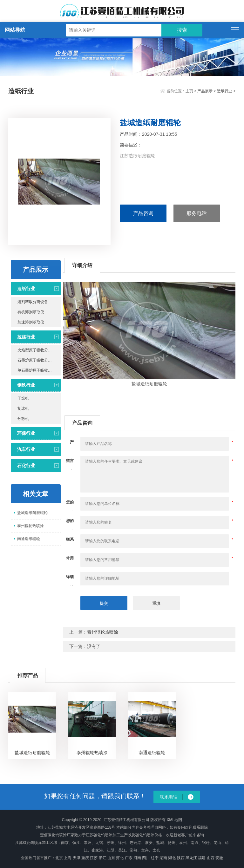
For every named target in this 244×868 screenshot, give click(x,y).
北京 (59, 858)
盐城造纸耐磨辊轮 (32, 513)
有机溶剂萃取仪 (31, 312)
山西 (211, 858)
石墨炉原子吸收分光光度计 (39, 360)
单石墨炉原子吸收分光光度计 (39, 370)
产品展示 (205, 91)
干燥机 (23, 398)
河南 (137, 858)
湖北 (172, 858)
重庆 (85, 858)
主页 (189, 91)
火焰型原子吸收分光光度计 (39, 350)
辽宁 (155, 858)
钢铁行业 (26, 385)
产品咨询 (143, 213)
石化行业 (26, 466)
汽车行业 (26, 449)
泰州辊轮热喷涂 (30, 526)
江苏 (94, 858)
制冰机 (23, 408)
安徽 (219, 858)
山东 (111, 858)
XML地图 (174, 820)
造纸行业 (225, 91)
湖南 (163, 858)
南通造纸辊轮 (29, 539)
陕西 (181, 858)
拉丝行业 (26, 337)
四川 (146, 858)
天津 (77, 858)
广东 (129, 858)
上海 (68, 858)
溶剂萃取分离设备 (33, 302)
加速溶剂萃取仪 (31, 322)
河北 (120, 858)
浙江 (103, 858)
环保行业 (26, 433)
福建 (202, 858)
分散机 (23, 419)
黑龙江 (191, 858)
